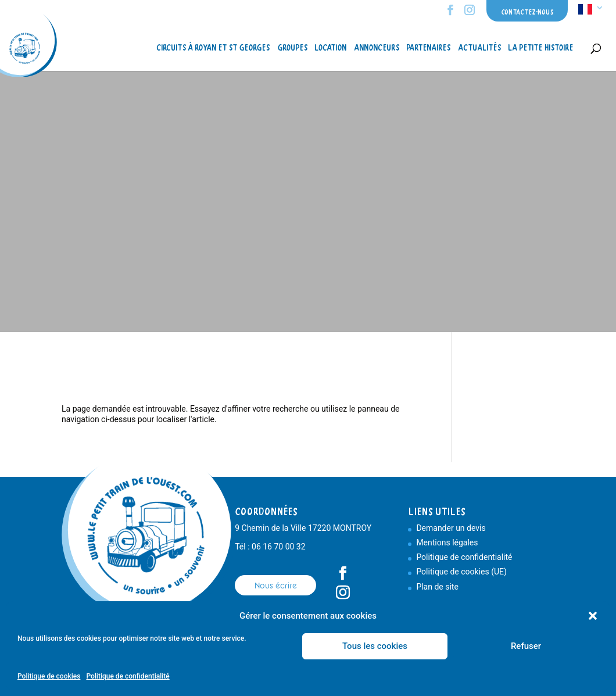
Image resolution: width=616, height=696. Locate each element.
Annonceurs (377, 48)
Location (330, 48)
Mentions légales (447, 542)
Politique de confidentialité (128, 676)
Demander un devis (451, 528)
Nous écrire (276, 586)
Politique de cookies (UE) (461, 572)
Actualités (479, 48)
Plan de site (437, 587)
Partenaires (428, 48)
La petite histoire (540, 48)
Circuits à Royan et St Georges (213, 48)
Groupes (292, 48)
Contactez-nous (527, 12)
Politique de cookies (49, 676)
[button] (593, 616)
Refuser (526, 646)
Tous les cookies (375, 646)
